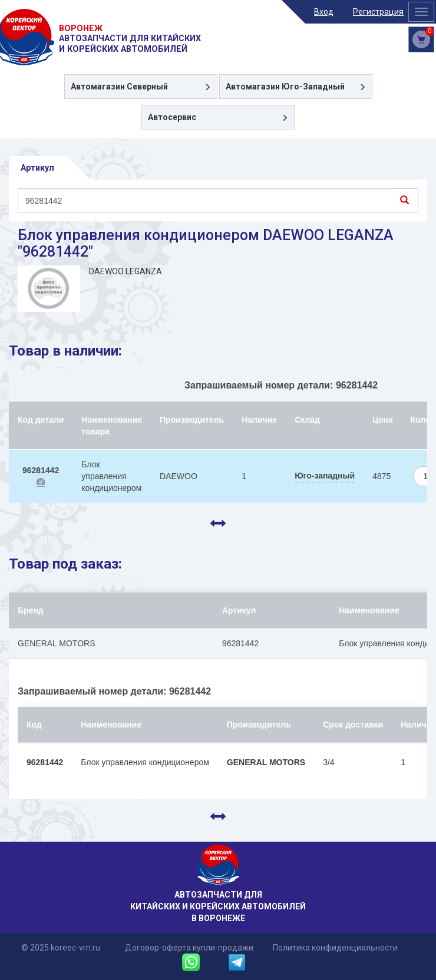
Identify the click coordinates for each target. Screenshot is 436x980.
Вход (324, 12)
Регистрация (378, 12)
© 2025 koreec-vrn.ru (61, 948)
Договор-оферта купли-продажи (189, 948)
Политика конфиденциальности (335, 948)
